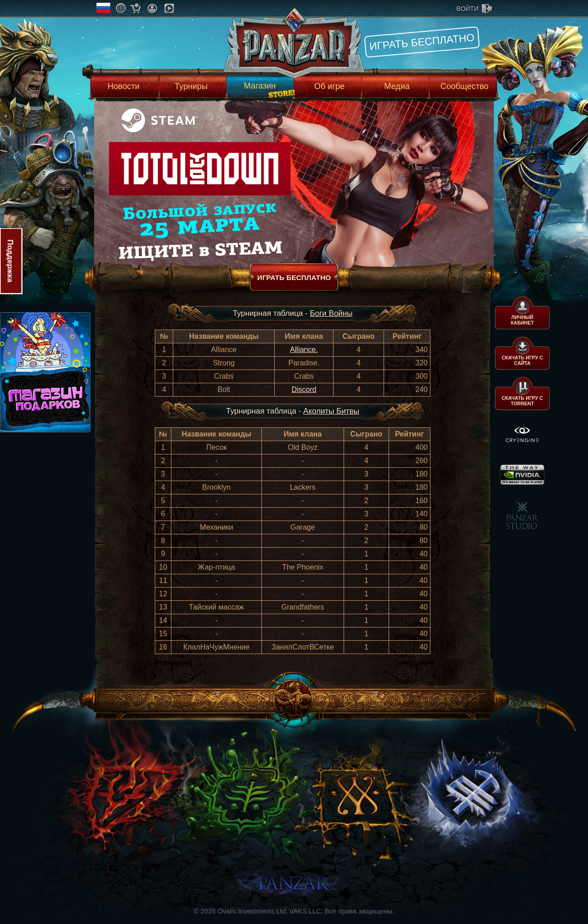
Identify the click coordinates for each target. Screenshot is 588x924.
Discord (304, 389)
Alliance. (304, 350)
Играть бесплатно (422, 42)
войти (468, 9)
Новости (124, 86)
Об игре (329, 86)
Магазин (260, 86)
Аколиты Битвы (331, 411)
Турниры (191, 86)
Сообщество (465, 86)
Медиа (397, 86)
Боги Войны (331, 313)
